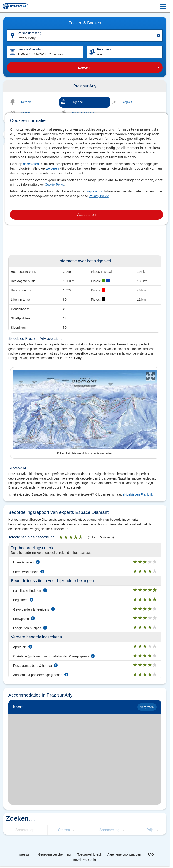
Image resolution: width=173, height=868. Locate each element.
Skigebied (77, 102)
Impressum (94, 191)
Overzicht (26, 102)
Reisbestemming (29, 33)
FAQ (151, 854)
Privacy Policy (99, 196)
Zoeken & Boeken (85, 23)
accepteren (31, 164)
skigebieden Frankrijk (138, 494)
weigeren (52, 168)
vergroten (147, 707)
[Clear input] (158, 36)
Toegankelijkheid (89, 854)
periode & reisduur (30, 49)
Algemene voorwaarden (124, 854)
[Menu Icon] (163, 6)
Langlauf (127, 102)
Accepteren (87, 215)
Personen (104, 49)
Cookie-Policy (55, 185)
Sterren (64, 830)
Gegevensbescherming (54, 854)
